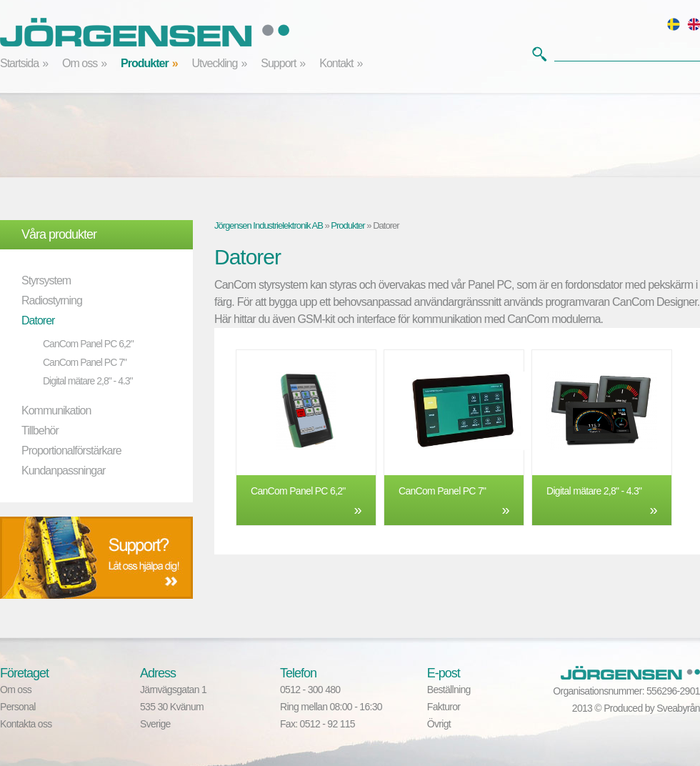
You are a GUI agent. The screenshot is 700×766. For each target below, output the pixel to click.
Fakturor (444, 707)
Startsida (19, 63)
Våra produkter (59, 234)
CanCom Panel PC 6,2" (88, 344)
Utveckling (215, 63)
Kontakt (336, 63)
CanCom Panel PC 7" (85, 362)
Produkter (145, 63)
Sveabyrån (678, 708)
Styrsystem (46, 280)
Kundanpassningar (63, 471)
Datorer (38, 320)
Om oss (80, 63)
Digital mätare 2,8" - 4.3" (88, 381)
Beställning (449, 690)
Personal (18, 707)
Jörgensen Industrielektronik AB (269, 225)
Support (278, 63)
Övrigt (439, 724)
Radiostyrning (52, 300)
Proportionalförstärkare (71, 451)
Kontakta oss (26, 724)
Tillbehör (40, 431)
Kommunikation (56, 411)
